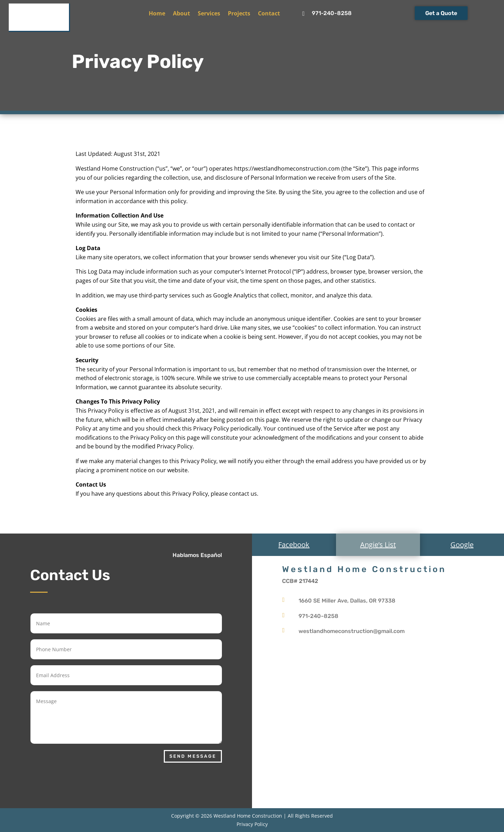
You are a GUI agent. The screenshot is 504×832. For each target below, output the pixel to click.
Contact (269, 14)
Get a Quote (441, 13)
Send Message (193, 756)
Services (209, 14)
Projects (239, 14)
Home (157, 14)
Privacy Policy (252, 824)
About (181, 14)
